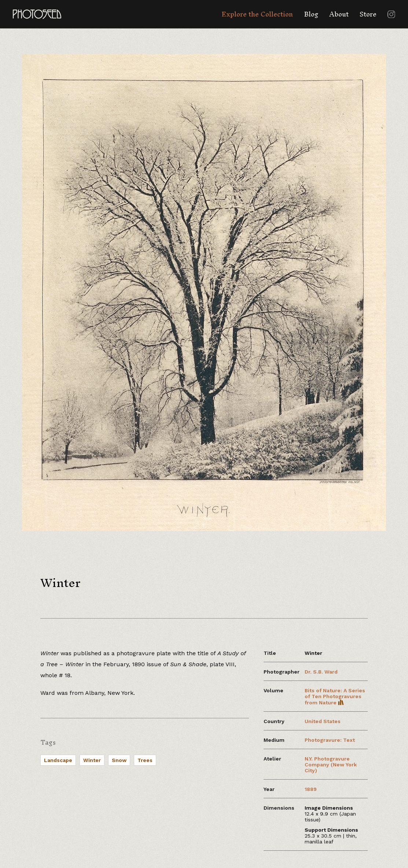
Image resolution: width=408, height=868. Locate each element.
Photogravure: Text (330, 740)
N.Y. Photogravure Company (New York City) (331, 765)
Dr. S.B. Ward (321, 672)
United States (323, 721)
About (339, 14)
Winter (92, 760)
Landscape (58, 760)
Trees (145, 760)
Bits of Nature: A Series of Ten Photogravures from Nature (335, 696)
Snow (119, 760)
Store (368, 14)
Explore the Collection (257, 14)
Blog (311, 14)
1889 (311, 789)
